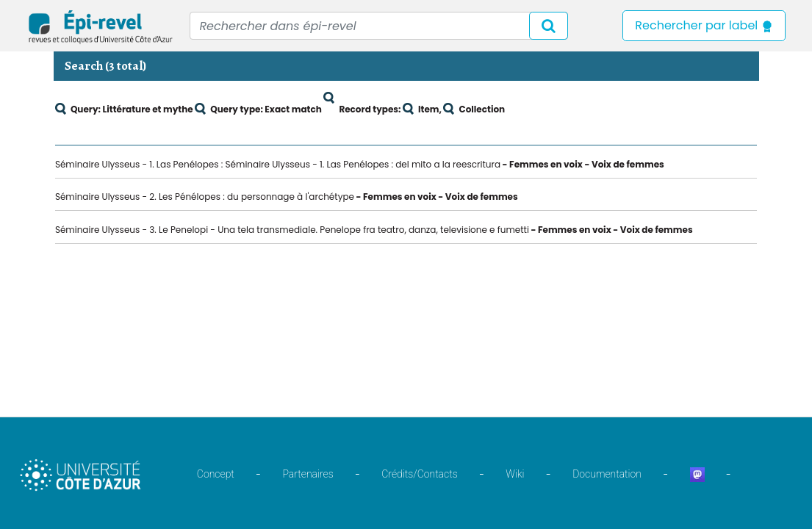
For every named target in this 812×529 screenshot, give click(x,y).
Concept (216, 474)
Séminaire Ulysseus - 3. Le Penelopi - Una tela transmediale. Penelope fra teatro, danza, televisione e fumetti (292, 230)
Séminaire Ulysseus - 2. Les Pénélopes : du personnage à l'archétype (205, 197)
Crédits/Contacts (419, 474)
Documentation (607, 474)
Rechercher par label (704, 25)
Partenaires (308, 474)
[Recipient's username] (379, 26)
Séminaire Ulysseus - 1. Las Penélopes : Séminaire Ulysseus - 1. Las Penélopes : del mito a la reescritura (278, 164)
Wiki (515, 474)
